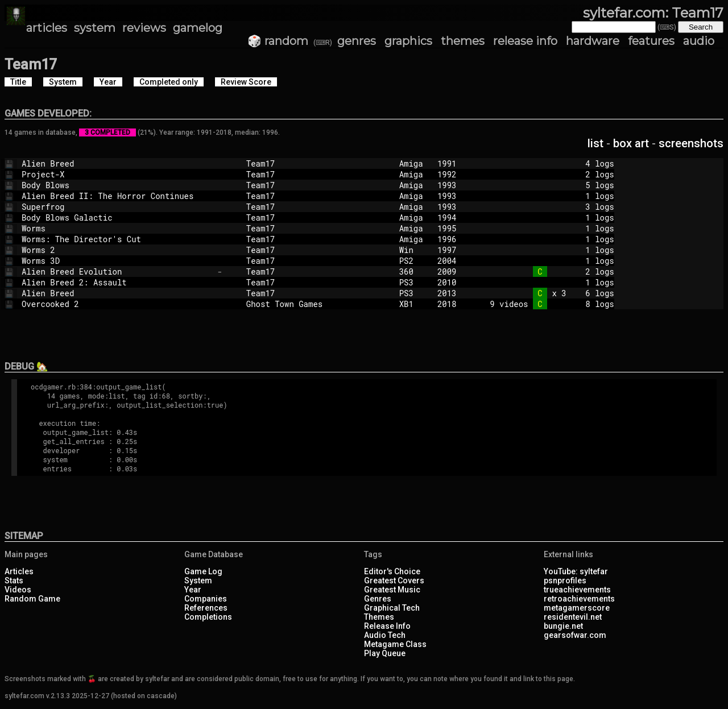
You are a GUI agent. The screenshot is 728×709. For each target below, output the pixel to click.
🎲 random (278, 41)
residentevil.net (573, 617)
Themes (379, 617)
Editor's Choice (392, 571)
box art (631, 143)
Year (193, 590)
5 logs (545, 185)
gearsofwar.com (575, 635)
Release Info (387, 626)
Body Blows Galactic (117, 217)
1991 (447, 163)
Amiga (413, 163)
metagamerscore (577, 608)
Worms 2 (117, 250)
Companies (206, 599)
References (206, 608)
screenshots (691, 143)
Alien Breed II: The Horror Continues (117, 196)
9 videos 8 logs (545, 304)
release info (525, 41)
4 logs (545, 163)
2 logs (545, 174)
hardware (593, 41)
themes (463, 41)
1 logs (545, 196)
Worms (117, 228)
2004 (447, 261)
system (95, 28)
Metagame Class (395, 644)
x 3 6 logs (545, 293)
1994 (447, 217)
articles (47, 28)
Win (413, 250)
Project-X (117, 174)
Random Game (32, 599)
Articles (19, 571)
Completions (208, 617)
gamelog (198, 28)
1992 (447, 174)
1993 (447, 185)
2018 (447, 304)
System (198, 581)
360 (413, 271)
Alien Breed (117, 163)
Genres (378, 599)
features (651, 41)
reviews (144, 28)
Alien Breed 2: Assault (117, 282)
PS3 (413, 282)
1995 (447, 228)
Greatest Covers (394, 581)
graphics (408, 41)
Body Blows (117, 185)
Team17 (318, 163)
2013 (447, 293)
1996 (447, 239)
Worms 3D (117, 261)
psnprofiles (565, 581)
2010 (447, 282)
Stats (14, 581)
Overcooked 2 (117, 304)
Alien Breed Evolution (117, 271)
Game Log (203, 571)
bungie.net (563, 626)
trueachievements (577, 590)
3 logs (545, 207)
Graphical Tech (392, 608)
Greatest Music (392, 590)
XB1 (413, 304)
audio (699, 41)
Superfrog (117, 207)
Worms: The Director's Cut (117, 239)
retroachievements (579, 599)
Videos (18, 590)
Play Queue (385, 653)
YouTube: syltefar (576, 571)
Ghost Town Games (318, 304)
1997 (447, 250)
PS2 (413, 261)
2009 (447, 271)
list (595, 143)
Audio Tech (385, 635)
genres (357, 41)
